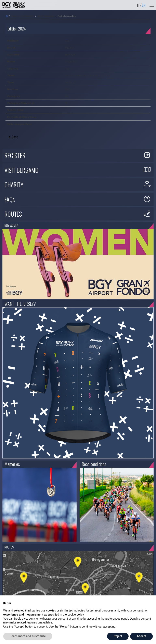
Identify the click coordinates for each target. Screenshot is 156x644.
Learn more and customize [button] (28, 636)
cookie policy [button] (76, 615)
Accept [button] (141, 636)
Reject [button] (118, 636)
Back (13, 137)
